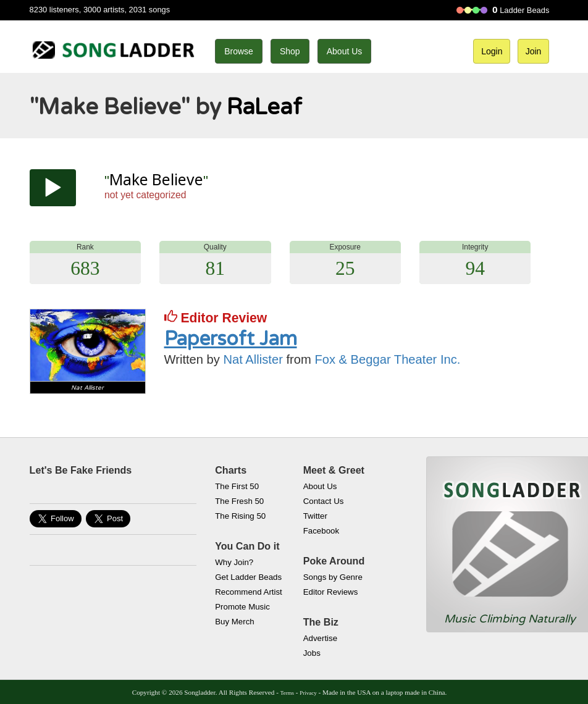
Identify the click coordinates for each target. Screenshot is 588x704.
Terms (287, 693)
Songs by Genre (333, 577)
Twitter (315, 516)
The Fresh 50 (239, 501)
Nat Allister (253, 359)
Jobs (312, 653)
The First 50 (237, 486)
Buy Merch (235, 622)
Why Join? (234, 562)
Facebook (321, 531)
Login (492, 51)
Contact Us (324, 501)
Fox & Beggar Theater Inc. (387, 359)
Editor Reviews (331, 592)
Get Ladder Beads (248, 577)
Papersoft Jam (231, 339)
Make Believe (156, 179)
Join (534, 51)
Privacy (308, 693)
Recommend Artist (249, 592)
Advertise (320, 638)
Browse (239, 51)
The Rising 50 (240, 516)
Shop (290, 51)
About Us (345, 51)
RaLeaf (264, 107)
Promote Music (242, 607)
